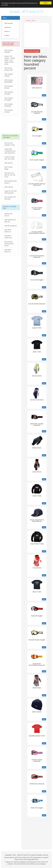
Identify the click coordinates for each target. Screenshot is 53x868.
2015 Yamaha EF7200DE (9, 99)
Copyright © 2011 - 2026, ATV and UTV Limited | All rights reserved (26, 855)
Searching (8, 27)
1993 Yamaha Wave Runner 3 (11, 182)
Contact (7, 35)
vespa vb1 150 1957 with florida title (11, 192)
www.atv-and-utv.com (9, 215)
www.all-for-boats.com (8, 251)
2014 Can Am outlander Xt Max (10, 144)
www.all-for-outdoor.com (8, 237)
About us (7, 31)
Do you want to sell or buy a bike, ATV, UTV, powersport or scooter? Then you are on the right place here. (26, 858)
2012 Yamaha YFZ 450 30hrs (10, 198)
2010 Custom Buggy (8, 168)
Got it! (46, 3)
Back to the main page (32, 51)
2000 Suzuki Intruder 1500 (8, 69)
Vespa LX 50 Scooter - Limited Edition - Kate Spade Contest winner (10, 60)
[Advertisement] (11, 126)
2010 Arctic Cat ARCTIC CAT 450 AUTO (10, 175)
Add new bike (9, 23)
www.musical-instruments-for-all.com (9, 244)
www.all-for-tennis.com (8, 231)
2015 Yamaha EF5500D (9, 51)
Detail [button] (44, 95)
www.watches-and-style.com (10, 221)
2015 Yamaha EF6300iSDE (9, 81)
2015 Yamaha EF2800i (9, 111)
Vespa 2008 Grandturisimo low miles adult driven (10, 151)
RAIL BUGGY (9, 163)
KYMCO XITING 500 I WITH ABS (9, 158)
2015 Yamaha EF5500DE (9, 105)
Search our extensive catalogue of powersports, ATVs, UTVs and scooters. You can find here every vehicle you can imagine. (26, 863)
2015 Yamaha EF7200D (9, 93)
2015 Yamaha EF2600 (9, 87)
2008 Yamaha (9, 187)
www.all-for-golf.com (11, 226)
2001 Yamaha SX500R (9, 75)
